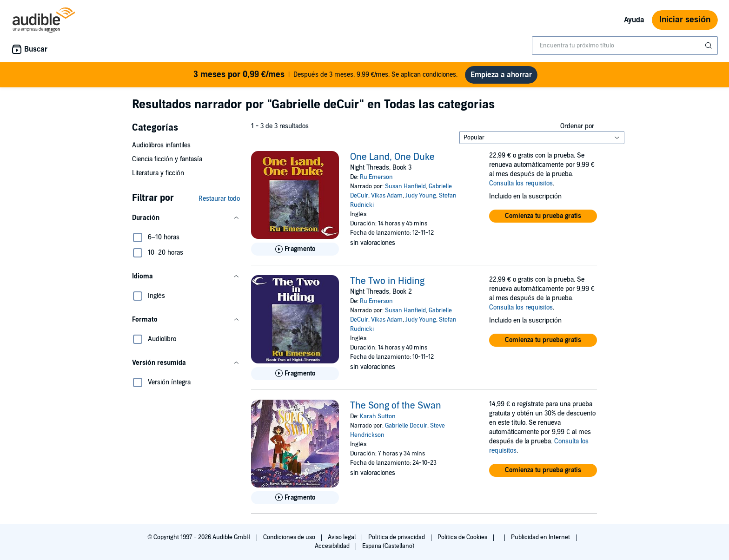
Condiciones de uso (290, 537)
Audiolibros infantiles (161, 145)
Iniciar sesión (685, 20)
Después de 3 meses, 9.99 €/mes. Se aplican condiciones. (326, 75)
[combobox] (625, 46)
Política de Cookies (463, 537)
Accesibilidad (333, 546)
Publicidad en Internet (541, 537)
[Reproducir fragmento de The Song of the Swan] (295, 498)
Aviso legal (342, 537)
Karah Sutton (378, 416)
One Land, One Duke (392, 157)
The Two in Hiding (387, 281)
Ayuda (634, 20)
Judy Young (421, 196)
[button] (186, 218)
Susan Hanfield (405, 186)
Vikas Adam (387, 196)
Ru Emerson (376, 177)
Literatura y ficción (158, 173)
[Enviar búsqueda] (709, 46)
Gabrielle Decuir (406, 426)
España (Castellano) (388, 546)
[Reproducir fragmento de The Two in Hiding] (295, 374)
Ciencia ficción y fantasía (167, 159)
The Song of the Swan (396, 406)
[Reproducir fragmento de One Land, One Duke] (295, 249)
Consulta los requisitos (521, 183)
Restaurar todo (219, 199)
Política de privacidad (397, 537)
